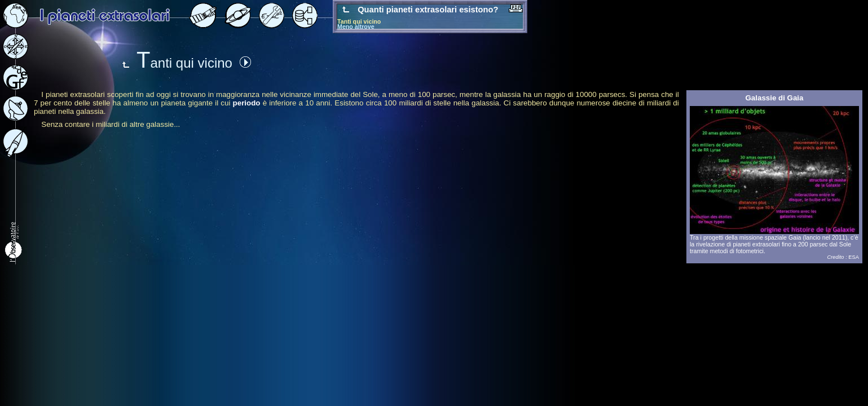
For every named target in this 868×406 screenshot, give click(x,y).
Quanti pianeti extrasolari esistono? (429, 10)
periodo (247, 103)
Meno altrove (356, 27)
